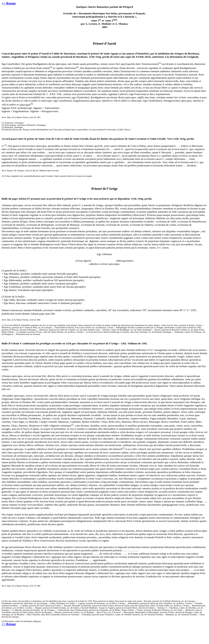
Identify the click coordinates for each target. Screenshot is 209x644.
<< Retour (9, 3)
